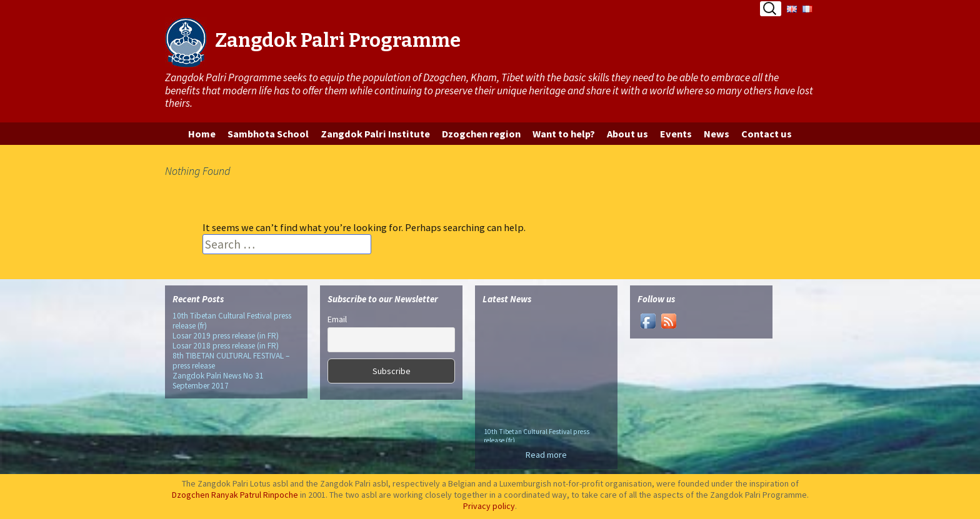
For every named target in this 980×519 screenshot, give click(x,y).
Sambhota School (268, 134)
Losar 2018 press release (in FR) (226, 346)
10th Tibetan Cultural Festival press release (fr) (232, 321)
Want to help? (564, 134)
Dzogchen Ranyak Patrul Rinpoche (235, 495)
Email (337, 319)
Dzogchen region (481, 134)
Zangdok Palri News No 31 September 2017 (218, 381)
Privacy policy (489, 506)
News (717, 134)
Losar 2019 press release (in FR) (226, 336)
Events (676, 134)
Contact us (767, 134)
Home (202, 134)
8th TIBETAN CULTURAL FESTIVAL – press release (231, 361)
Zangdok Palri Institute (375, 134)
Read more (546, 455)
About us (627, 134)
